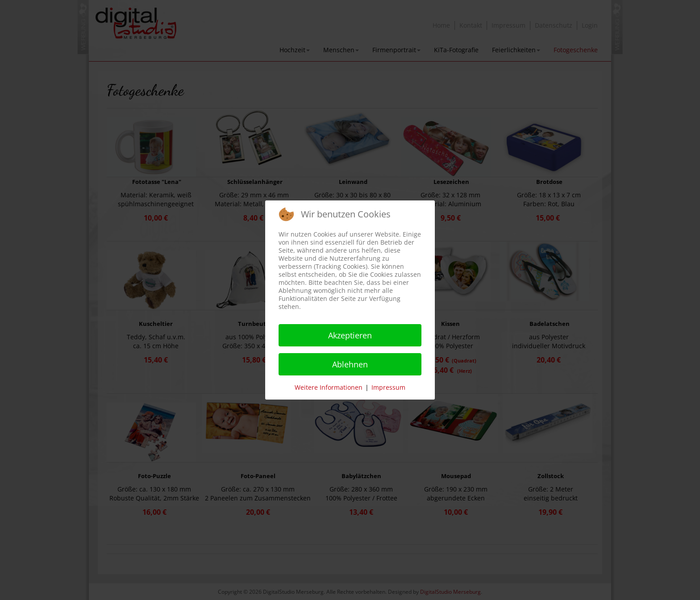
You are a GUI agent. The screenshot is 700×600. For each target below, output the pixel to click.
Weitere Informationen (329, 387)
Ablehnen (350, 364)
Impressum (388, 387)
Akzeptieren (350, 335)
